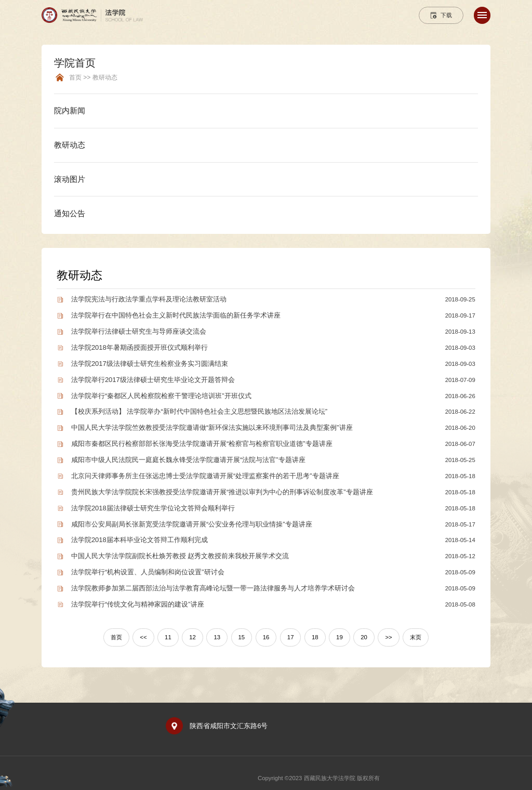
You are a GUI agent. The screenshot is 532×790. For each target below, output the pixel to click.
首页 (116, 637)
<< (143, 637)
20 (364, 637)
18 (315, 637)
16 (266, 637)
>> (388, 637)
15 (242, 637)
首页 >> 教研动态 (93, 78)
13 (217, 637)
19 (340, 637)
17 (291, 637)
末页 (416, 637)
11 (168, 637)
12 (192, 637)
